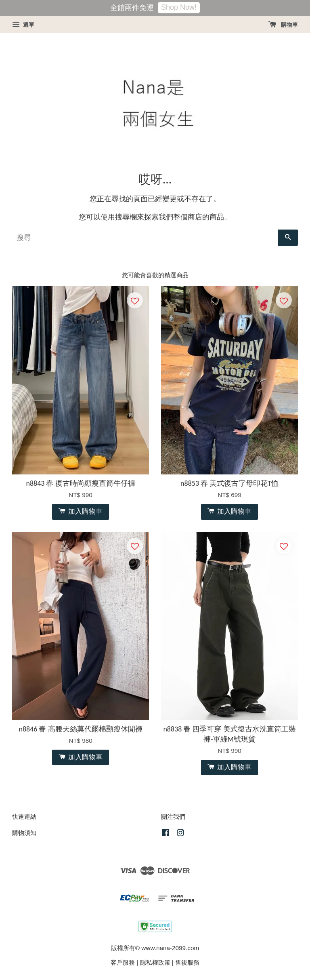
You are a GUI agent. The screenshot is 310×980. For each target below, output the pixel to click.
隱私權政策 (155, 962)
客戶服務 (123, 962)
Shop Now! (179, 7)
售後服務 (187, 962)
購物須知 (24, 833)
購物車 (283, 25)
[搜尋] (145, 238)
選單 (23, 25)
